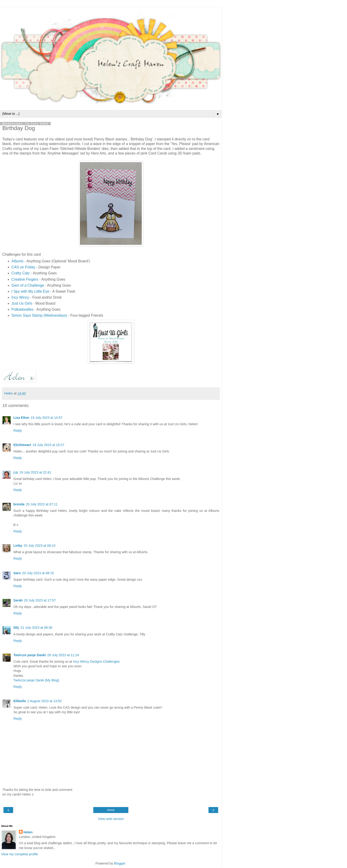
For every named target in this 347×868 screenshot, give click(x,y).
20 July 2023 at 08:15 (38, 573)
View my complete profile (20, 854)
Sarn (17, 573)
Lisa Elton (21, 418)
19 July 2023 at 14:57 (47, 418)
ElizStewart (22, 445)
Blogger (120, 863)
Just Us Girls (22, 303)
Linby (18, 546)
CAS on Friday (23, 267)
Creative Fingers (25, 279)
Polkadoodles (23, 309)
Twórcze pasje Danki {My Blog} (36, 680)
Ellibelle (20, 701)
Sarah (18, 600)
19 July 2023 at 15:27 (48, 445)
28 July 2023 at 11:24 (63, 655)
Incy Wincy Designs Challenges (96, 662)
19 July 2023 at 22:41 (35, 472)
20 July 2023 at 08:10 (39, 546)
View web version (111, 819)
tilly (16, 628)
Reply (18, 431)
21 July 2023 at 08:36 (36, 628)
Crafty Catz (21, 273)
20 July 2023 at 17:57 (40, 600)
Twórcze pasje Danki (30, 655)
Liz (16, 472)
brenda (19, 504)
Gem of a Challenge (28, 285)
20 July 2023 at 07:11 (42, 504)
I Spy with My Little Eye (30, 291)
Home (111, 810)
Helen (28, 832)
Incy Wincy (20, 297)
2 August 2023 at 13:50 (44, 701)
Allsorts (18, 261)
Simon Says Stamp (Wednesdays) (39, 315)
